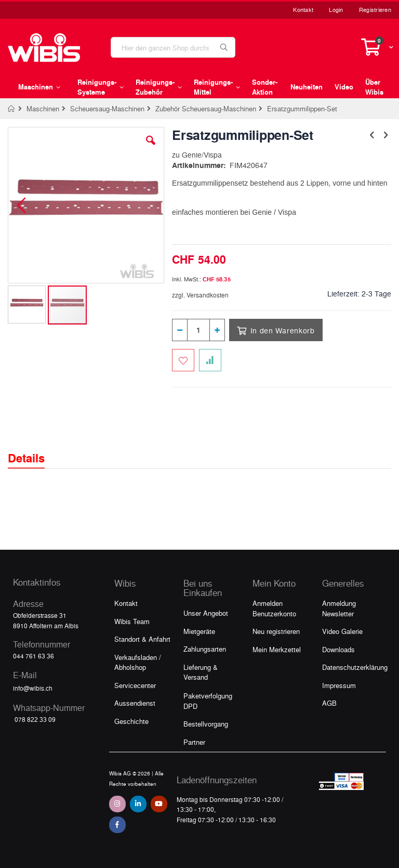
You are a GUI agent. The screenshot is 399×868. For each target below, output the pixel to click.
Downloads (338, 649)
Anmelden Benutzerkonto (274, 608)
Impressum (339, 685)
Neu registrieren (276, 631)
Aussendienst (135, 703)
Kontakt (303, 10)
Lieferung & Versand (201, 672)
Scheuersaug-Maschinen (107, 108)
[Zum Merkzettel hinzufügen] (183, 360)
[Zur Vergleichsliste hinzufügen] (210, 360)
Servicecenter (135, 685)
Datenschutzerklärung (355, 667)
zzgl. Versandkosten (200, 295)
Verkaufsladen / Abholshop (138, 662)
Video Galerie (342, 631)
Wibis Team (132, 621)
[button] (151, 148)
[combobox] (173, 47)
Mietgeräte (199, 631)
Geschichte (131, 721)
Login (336, 10)
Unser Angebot (206, 613)
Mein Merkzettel (277, 649)
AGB (329, 703)
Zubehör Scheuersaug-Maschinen (206, 108)
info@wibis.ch (33, 688)
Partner (194, 742)
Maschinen (43, 108)
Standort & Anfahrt (142, 639)
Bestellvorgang (206, 724)
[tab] (34, 449)
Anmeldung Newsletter (339, 608)
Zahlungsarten (205, 649)
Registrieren (375, 10)
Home (12, 109)
